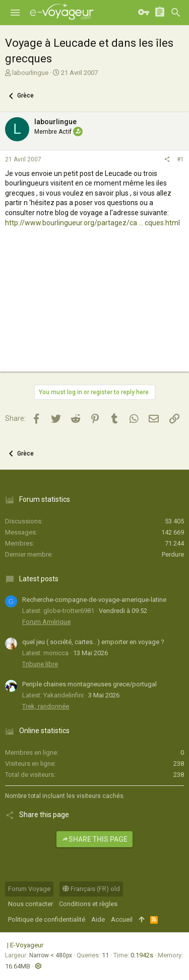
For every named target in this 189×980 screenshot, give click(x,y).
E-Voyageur (27, 945)
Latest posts (39, 579)
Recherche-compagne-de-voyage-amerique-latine (94, 600)
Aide (98, 919)
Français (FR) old (91, 889)
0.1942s (142, 955)
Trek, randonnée (46, 706)
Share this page (94, 839)
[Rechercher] (176, 13)
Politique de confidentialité (47, 919)
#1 (180, 159)
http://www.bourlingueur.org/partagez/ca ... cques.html (92, 223)
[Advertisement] (94, 309)
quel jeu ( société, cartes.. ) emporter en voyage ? (93, 642)
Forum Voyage (29, 889)
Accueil (122, 919)
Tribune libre (40, 664)
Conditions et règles (88, 904)
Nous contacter (30, 904)
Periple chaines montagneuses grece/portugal (89, 684)
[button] (15, 13)
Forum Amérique (46, 622)
